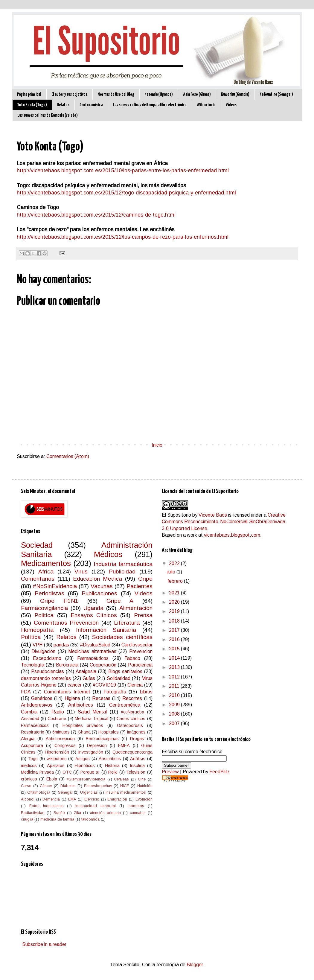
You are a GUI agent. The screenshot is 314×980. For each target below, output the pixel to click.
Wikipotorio (206, 105)
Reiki (113, 772)
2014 (175, 658)
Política (31, 637)
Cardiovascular (137, 645)
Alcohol (28, 799)
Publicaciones (99, 593)
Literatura (127, 623)
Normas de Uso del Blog (116, 94)
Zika (77, 813)
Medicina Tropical (92, 719)
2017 (175, 630)
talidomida (90, 819)
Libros (146, 692)
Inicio (157, 445)
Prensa (143, 615)
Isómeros (136, 806)
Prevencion (141, 651)
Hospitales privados (83, 725)
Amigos (83, 759)
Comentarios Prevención (66, 623)
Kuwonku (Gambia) (235, 94)
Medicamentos (46, 563)
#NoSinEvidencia (55, 586)
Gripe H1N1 (59, 601)
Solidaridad (119, 678)
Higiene (72, 698)
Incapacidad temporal (96, 806)
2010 (175, 695)
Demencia (51, 799)
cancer (75, 685)
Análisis (138, 759)
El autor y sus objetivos (69, 94)
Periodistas (49, 593)
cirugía (27, 819)
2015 (175, 649)
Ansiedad (30, 719)
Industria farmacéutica (123, 564)
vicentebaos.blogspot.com (232, 535)
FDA (26, 692)
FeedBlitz (220, 772)
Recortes (132, 698)
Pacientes (140, 586)
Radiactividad (33, 813)
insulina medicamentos (126, 792)
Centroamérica (91, 105)
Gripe (145, 579)
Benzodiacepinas (102, 739)
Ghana (84, 732)
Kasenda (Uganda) (159, 94)
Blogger (195, 965)
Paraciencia (140, 665)
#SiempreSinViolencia (86, 779)
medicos (29, 766)
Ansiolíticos (110, 759)
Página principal (29, 94)
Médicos (108, 554)
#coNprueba (132, 712)
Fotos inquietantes (47, 806)
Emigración (117, 799)
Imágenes (136, 732)
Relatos (63, 105)
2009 (175, 705)
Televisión (136, 772)
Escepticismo (47, 658)
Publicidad (122, 572)
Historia (112, 766)
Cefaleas (121, 779)
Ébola (52, 779)
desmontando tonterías (46, 678)
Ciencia (135, 685)
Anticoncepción (60, 739)
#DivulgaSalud (95, 645)
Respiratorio (33, 732)
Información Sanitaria (106, 630)
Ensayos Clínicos (94, 615)
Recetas (101, 698)
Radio (58, 712)
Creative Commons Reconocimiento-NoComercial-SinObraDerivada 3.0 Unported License (224, 522)
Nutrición (145, 786)
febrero (176, 581)
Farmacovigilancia (44, 608)
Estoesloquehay (98, 786)
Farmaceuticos (93, 658)
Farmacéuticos (35, 725)
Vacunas (102, 586)
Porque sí (90, 772)
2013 (175, 667)
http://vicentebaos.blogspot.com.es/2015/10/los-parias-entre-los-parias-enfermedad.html (123, 171)
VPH (38, 645)
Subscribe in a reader (44, 944)
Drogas (137, 739)
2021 (175, 593)
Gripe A (120, 601)
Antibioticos (81, 705)
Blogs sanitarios (125, 671)
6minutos (61, 732)
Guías (89, 678)
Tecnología (33, 665)
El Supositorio (176, 515)
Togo (33, 759)
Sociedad (37, 545)
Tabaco (132, 658)
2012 (175, 677)
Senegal (65, 792)
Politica (44, 615)
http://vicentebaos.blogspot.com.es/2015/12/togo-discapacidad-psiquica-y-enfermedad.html (126, 193)
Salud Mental (92, 712)
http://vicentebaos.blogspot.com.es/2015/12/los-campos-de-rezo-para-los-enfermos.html (123, 237)
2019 (175, 611)
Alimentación (136, 608)
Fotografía (115, 692)
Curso (26, 786)
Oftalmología (39, 792)
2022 (175, 563)
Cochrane (57, 719)
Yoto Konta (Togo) (32, 105)
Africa (46, 572)
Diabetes (68, 786)
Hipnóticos (85, 766)
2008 (175, 714)
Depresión (97, 745)
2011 (175, 686)
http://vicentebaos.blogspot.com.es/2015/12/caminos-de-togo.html (96, 215)
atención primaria (105, 813)
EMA (72, 799)
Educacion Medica (97, 579)
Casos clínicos (131, 719)
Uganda (93, 608)
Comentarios (38, 579)
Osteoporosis (130, 725)
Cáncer (46, 786)
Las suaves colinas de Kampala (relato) (48, 115)
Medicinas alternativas (92, 651)
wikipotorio (57, 759)
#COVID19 (104, 685)
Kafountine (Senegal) (276, 94)
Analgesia (86, 671)
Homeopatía (37, 630)
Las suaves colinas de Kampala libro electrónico (150, 105)
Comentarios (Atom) (68, 456)
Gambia (29, 712)
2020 (175, 602)
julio (172, 572)
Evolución (144, 799)
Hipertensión (57, 752)
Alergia (28, 739)
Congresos (65, 745)
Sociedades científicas (122, 637)
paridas (61, 645)
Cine (142, 779)
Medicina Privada (37, 772)
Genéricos (42, 698)
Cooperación (103, 665)
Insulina (137, 766)
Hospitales (109, 732)
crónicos (29, 779)
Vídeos (231, 105)
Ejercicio (92, 799)
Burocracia (67, 665)
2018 (175, 621)
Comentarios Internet (67, 692)
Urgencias (89, 792)
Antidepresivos (37, 705)
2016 (175, 639)
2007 (175, 723)
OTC (67, 772)
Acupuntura (32, 745)
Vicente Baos (213, 515)
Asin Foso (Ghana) (197, 94)
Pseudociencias (48, 671)
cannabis (138, 813)
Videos (144, 593)
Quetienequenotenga (132, 752)
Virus (81, 572)
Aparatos (56, 766)
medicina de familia (57, 819)
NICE (125, 786)
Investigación (91, 752)
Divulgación (43, 651)
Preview (170, 772)
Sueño (59, 813)
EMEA (124, 745)
